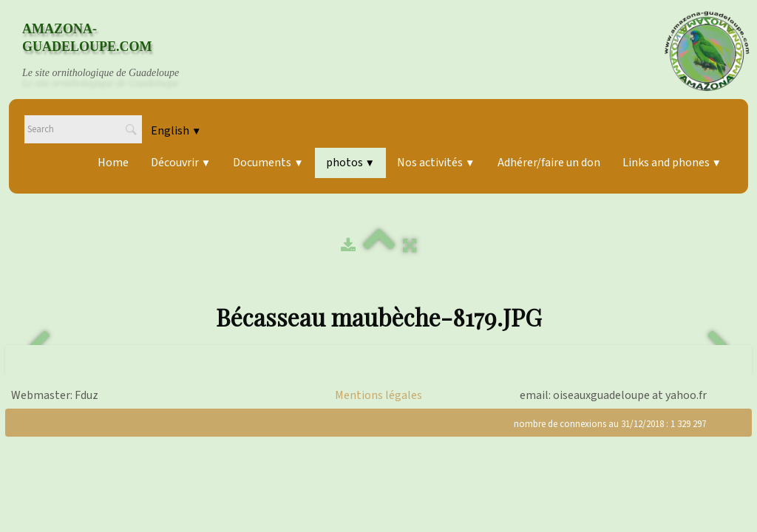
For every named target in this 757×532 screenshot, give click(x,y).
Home (113, 163)
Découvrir (181, 163)
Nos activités (436, 163)
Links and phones (672, 163)
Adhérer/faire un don (549, 163)
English (176, 131)
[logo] (115, 51)
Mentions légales (378, 395)
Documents (268, 163)
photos (350, 163)
